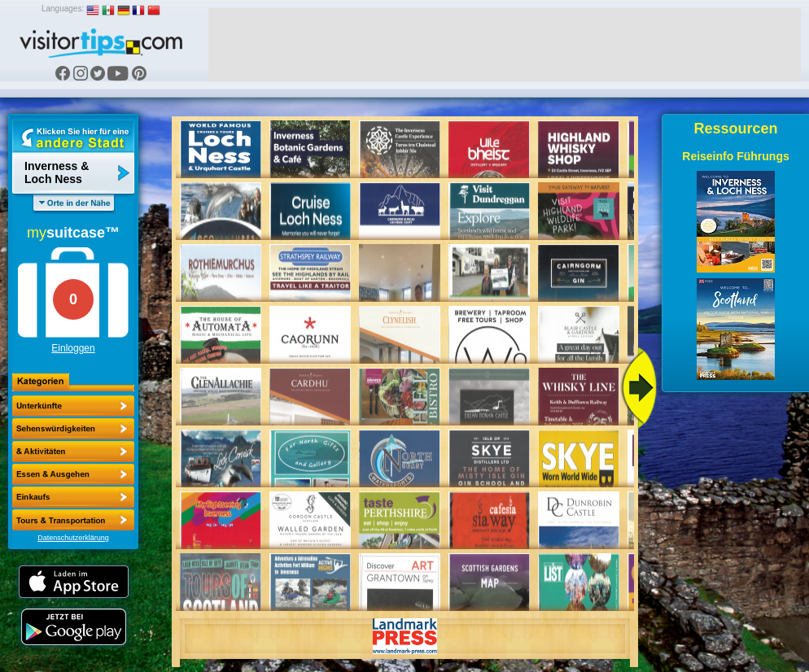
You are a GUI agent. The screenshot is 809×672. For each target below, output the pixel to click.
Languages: (63, 9)
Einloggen (73, 348)
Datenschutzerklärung (73, 538)
